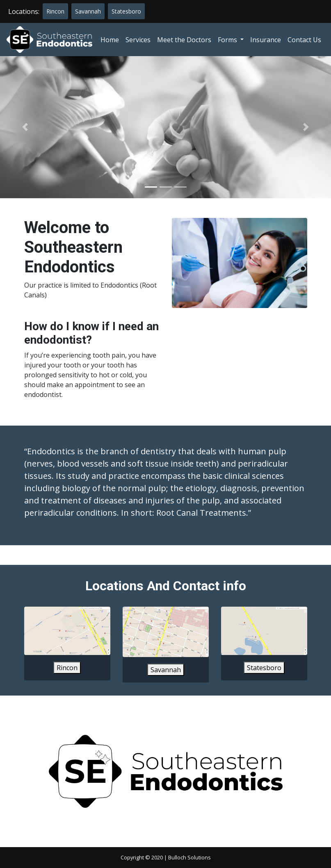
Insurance (266, 40)
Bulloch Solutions (189, 857)
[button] (25, 127)
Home (110, 40)
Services (138, 40)
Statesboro (126, 11)
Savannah (88, 11)
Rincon (55, 11)
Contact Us (304, 40)
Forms (228, 40)
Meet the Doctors (184, 40)
